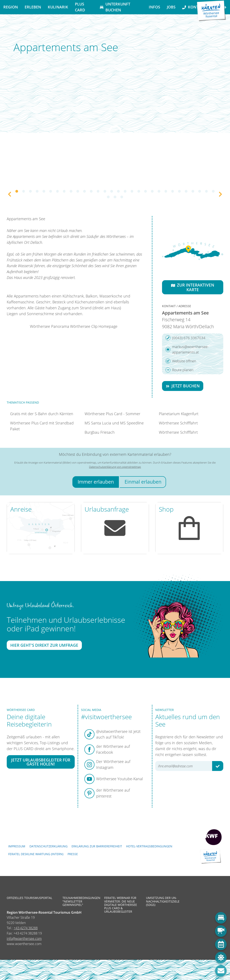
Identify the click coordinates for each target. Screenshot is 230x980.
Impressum (17, 846)
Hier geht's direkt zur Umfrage (44, 645)
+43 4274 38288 (26, 928)
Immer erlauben (96, 482)
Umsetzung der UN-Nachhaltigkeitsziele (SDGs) (163, 901)
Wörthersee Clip (84, 326)
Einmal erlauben (143, 482)
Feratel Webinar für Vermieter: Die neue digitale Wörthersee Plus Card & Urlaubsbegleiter (121, 905)
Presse (73, 854)
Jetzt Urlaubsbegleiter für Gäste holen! (41, 762)
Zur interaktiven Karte (193, 287)
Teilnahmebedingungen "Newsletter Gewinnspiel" (80, 901)
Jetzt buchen (183, 386)
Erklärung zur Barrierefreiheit (97, 846)
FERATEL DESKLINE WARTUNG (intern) (36, 854)
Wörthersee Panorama (50, 326)
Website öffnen (181, 361)
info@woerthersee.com (24, 939)
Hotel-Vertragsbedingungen (149, 846)
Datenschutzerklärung (49, 846)
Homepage (108, 326)
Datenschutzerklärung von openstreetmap (115, 467)
